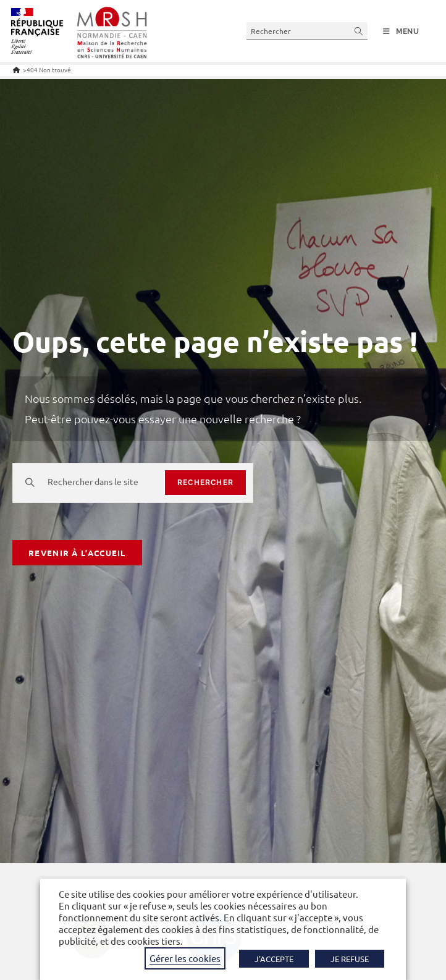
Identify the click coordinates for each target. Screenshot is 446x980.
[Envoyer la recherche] (359, 31)
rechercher (205, 483)
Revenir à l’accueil (77, 553)
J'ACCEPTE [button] (274, 959)
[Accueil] (16, 70)
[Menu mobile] (401, 32)
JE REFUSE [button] (350, 959)
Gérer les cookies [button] (185, 958)
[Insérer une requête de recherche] (307, 31)
